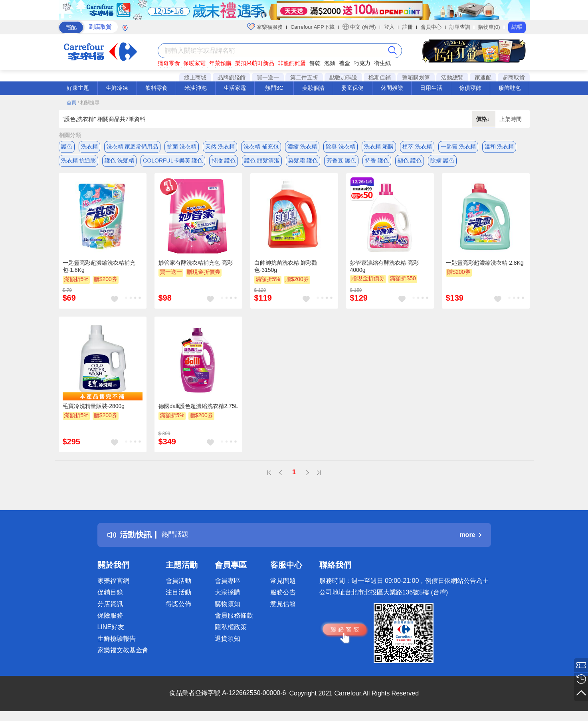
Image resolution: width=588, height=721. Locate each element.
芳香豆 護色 (341, 162)
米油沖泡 (196, 88)
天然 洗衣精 (220, 147)
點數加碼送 (343, 77)
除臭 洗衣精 (341, 147)
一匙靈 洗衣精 (458, 147)
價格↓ (484, 119)
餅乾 (315, 63)
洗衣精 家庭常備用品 (133, 147)
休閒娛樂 (392, 88)
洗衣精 (89, 147)
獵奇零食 (169, 63)
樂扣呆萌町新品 (255, 63)
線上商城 (195, 77)
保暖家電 (194, 63)
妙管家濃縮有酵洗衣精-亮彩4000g (385, 270)
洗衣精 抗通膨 (79, 162)
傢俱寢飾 (470, 88)
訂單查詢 (460, 27)
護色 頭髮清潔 (262, 162)
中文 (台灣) (359, 27)
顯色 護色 (410, 162)
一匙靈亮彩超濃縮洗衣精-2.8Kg (485, 266)
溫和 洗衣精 (499, 147)
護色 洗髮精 (119, 162)
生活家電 (235, 88)
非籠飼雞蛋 (292, 63)
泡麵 (330, 63)
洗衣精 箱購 (379, 147)
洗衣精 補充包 (261, 147)
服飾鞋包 (510, 88)
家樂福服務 (265, 27)
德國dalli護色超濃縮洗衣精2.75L (198, 410)
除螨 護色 (442, 162)
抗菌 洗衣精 (182, 147)
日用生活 (431, 88)
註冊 (408, 27)
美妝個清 (313, 88)
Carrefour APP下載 (313, 27)
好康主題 (78, 88)
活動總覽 (452, 77)
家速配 (483, 77)
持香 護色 (377, 162)
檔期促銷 (380, 77)
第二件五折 (304, 77)
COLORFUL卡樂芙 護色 (173, 162)
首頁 (71, 103)
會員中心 (431, 27)
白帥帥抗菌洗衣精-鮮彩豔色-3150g (286, 270)
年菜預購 (220, 63)
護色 (67, 147)
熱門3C (274, 88)
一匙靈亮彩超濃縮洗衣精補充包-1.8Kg (99, 270)
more (470, 538)
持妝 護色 (224, 162)
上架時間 (511, 119)
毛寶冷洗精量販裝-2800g (94, 410)
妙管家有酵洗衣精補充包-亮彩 (196, 266)
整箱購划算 (416, 77)
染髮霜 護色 (303, 162)
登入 (389, 27)
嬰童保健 (352, 88)
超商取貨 (514, 77)
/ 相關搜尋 (88, 103)
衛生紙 (382, 63)
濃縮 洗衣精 (302, 147)
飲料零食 (156, 88)
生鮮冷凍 (117, 88)
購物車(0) (489, 27)
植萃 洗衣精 (417, 147)
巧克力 (362, 63)
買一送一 (268, 77)
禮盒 (344, 63)
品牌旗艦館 (232, 77)
